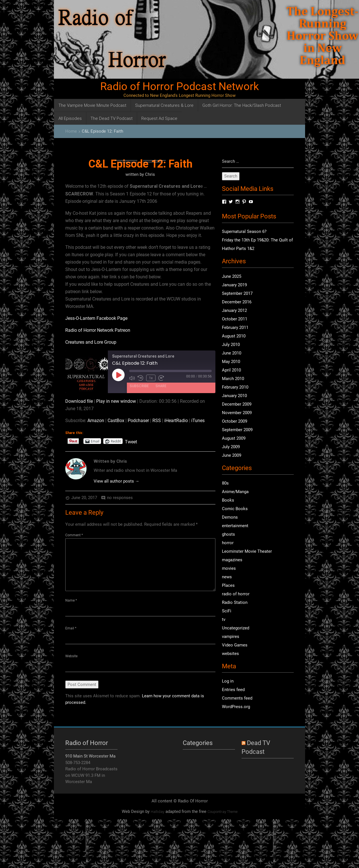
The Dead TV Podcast (112, 118)
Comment (74, 535)
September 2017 (237, 294)
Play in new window (116, 401)
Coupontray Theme (222, 812)
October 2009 (235, 422)
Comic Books (235, 509)
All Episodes (70, 118)
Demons (230, 517)
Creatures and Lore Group (91, 342)
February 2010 (235, 387)
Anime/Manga (235, 492)
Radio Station (235, 602)
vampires (231, 637)
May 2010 (231, 362)
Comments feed (237, 698)
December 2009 (237, 404)
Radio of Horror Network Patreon (98, 330)
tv (224, 619)
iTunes (198, 421)
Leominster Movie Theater (247, 551)
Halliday (158, 812)
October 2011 (235, 319)
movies (229, 568)
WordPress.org (236, 707)
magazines (232, 560)
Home (71, 131)
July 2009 (231, 447)
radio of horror (236, 594)
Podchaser (138, 421)
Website (71, 656)
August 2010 (234, 336)
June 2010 (232, 353)
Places (228, 585)
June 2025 (232, 277)
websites (230, 654)
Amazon (96, 421)
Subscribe (139, 386)
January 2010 (234, 396)
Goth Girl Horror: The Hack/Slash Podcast (242, 105)
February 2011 (235, 328)
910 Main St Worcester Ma (90, 756)
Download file (79, 401)
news (227, 577)
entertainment (235, 526)
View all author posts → (116, 481)
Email (71, 629)
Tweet (131, 441)
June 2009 (232, 456)
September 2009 (237, 430)
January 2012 (234, 311)
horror (228, 543)
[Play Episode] (118, 375)
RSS (157, 421)
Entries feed (233, 690)
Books (228, 500)
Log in (228, 681)
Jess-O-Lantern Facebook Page (96, 318)
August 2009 (234, 439)
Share (161, 386)
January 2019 (234, 285)
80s (225, 483)
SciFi (227, 611)
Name (71, 600)
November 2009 (237, 413)
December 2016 (237, 302)
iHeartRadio (176, 421)
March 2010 (233, 379)
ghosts (228, 534)
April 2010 (231, 370)
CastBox (116, 421)
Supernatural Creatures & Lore (164, 105)
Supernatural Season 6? (244, 232)
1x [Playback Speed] (151, 378)
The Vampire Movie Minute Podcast (92, 105)
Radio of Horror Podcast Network (180, 86)
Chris (150, 174)
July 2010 (231, 345)
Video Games (235, 645)
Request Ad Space (159, 118)
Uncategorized (236, 628)
